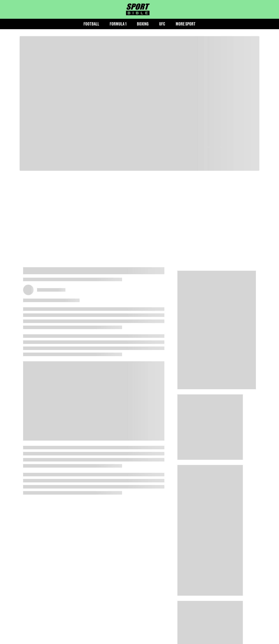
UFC (162, 24)
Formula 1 (118, 24)
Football (91, 24)
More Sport (186, 24)
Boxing (143, 24)
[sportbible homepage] (138, 9)
